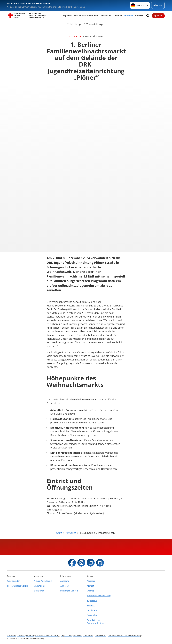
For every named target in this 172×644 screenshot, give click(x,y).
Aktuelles (129, 16)
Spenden (118, 16)
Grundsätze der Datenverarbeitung (96, 622)
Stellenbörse (40, 586)
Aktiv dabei (106, 16)
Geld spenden (14, 581)
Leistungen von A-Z (69, 591)
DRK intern (92, 610)
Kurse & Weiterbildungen (86, 16)
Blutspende (39, 591)
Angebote (67, 16)
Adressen (91, 581)
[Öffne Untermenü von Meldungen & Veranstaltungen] (86, 24)
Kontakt (90, 586)
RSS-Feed (91, 605)
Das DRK (139, 16)
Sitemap (91, 591)
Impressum (92, 601)
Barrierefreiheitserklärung (99, 596)
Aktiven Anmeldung (43, 581)
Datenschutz (93, 615)
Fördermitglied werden (18, 586)
